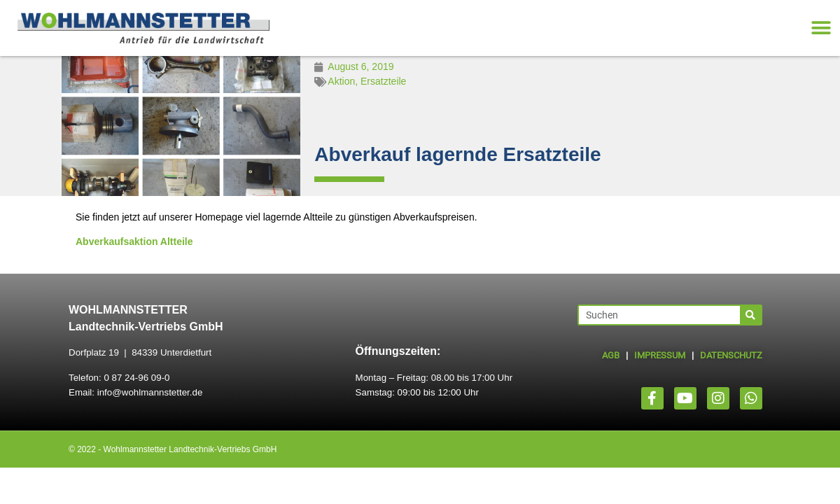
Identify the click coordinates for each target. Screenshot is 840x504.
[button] (821, 28)
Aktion (341, 81)
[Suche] (750, 315)
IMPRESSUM (660, 355)
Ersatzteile (383, 81)
